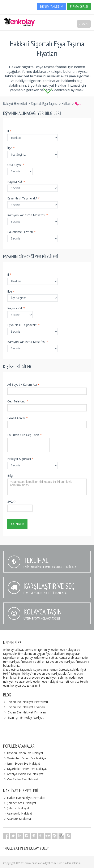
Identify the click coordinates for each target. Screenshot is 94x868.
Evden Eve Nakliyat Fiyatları (26, 707)
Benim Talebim (52, 6)
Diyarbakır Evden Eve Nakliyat (25, 769)
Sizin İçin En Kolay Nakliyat (26, 718)
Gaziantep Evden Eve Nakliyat (25, 758)
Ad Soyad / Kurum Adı (23, 385)
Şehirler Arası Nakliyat (20, 803)
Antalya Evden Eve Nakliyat (23, 774)
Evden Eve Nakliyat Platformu (28, 702)
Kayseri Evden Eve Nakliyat (23, 753)
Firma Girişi (79, 6)
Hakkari (66, 104)
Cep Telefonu (18, 401)
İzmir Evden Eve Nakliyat (22, 763)
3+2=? (11, 502)
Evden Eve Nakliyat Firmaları (27, 712)
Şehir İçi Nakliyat (16, 808)
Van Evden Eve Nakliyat (21, 779)
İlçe (11, 148)
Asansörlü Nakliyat (18, 813)
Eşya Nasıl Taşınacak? (23, 198)
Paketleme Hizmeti (22, 232)
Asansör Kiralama (17, 819)
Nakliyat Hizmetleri (15, 104)
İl (9, 131)
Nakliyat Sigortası (20, 459)
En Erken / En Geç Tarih (25, 435)
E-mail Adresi (18, 418)
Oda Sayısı (16, 165)
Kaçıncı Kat (16, 182)
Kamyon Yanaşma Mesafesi (28, 215)
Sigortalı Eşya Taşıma (44, 104)
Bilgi (10, 476)
